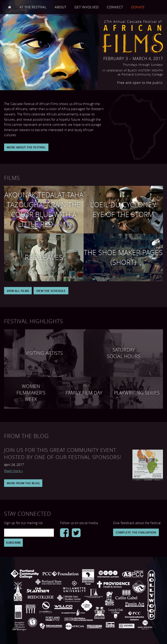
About (61, 7)
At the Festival (33, 7)
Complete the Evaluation (136, 532)
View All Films (18, 291)
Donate (138, 7)
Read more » (13, 471)
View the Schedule (51, 291)
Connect (115, 7)
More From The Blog (23, 483)
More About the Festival (26, 147)
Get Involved (87, 7)
